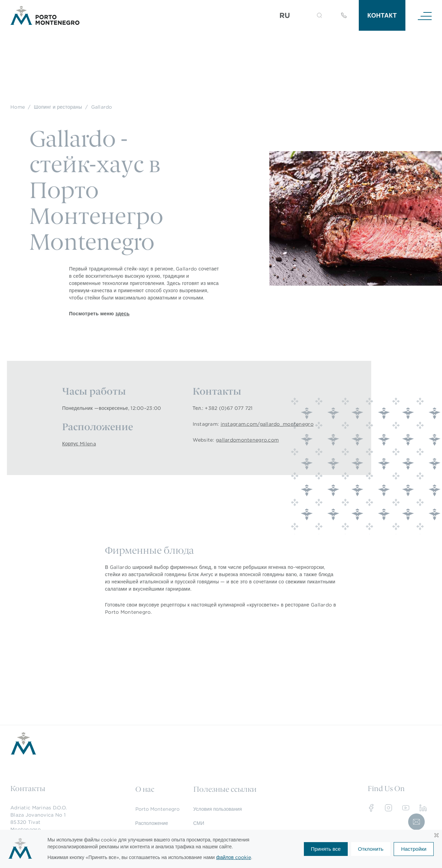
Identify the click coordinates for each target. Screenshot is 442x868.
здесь (122, 314)
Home (18, 107)
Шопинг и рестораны (58, 107)
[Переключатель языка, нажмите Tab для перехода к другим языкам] (289, 16)
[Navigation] (425, 16)
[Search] (311, 16)
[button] (319, 15)
